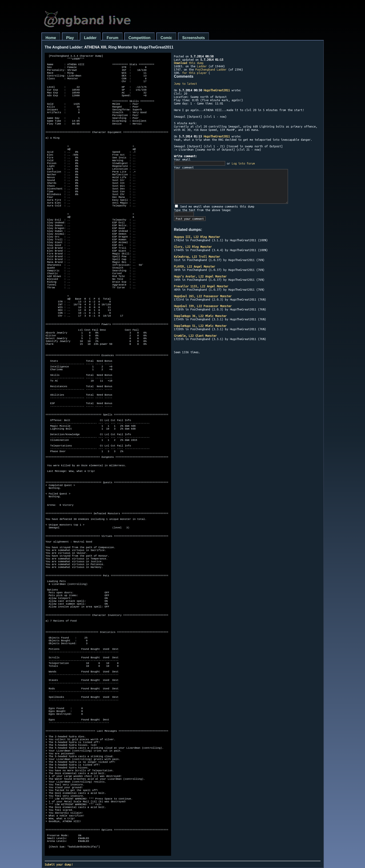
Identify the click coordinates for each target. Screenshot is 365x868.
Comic (166, 38)
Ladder (90, 38)
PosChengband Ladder (211, 69)
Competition (139, 38)
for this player (195, 73)
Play (70, 38)
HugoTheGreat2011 (217, 90)
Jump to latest (185, 84)
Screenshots (193, 38)
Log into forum (243, 163)
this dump (189, 63)
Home (51, 38)
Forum (112, 38)
